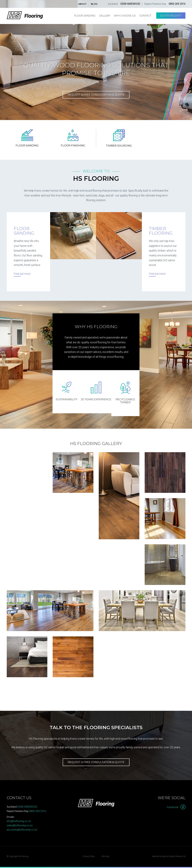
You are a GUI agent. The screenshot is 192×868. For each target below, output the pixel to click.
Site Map (105, 857)
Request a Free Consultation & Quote (96, 763)
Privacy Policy (89, 857)
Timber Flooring (161, 231)
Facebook (176, 808)
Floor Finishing (73, 146)
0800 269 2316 (177, 4)
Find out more (22, 274)
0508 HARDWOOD (130, 4)
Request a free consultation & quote (96, 95)
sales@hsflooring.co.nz (20, 826)
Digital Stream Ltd (177, 857)
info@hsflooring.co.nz (19, 822)
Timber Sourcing (119, 146)
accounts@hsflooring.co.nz (22, 830)
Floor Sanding (27, 146)
